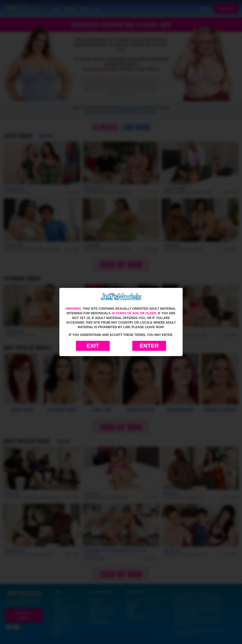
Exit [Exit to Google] (93, 346)
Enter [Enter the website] (149, 346)
